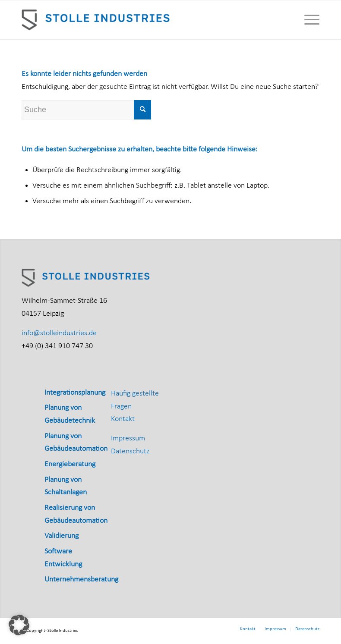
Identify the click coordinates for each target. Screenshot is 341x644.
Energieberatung (70, 464)
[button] (19, 625)
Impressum (128, 438)
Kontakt (123, 419)
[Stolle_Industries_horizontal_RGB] (96, 20)
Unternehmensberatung (81, 580)
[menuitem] (308, 20)
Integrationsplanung (75, 393)
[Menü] (308, 20)
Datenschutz (130, 451)
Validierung (62, 536)
